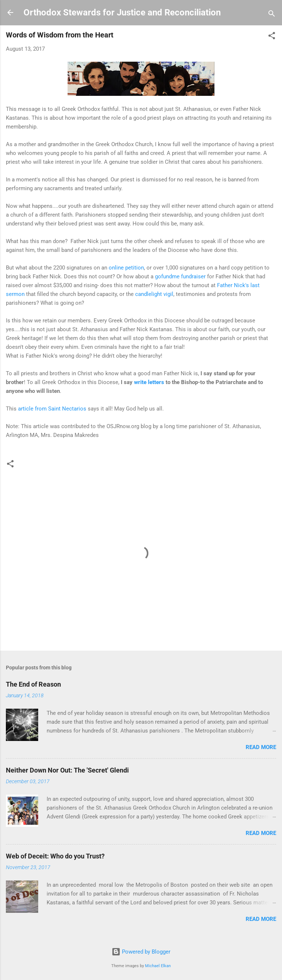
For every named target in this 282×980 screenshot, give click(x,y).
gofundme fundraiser (180, 276)
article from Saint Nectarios (52, 409)
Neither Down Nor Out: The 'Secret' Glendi (67, 770)
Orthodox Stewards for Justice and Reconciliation (122, 12)
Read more (261, 747)
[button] (272, 37)
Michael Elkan (158, 966)
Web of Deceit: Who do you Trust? (55, 856)
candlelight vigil (154, 294)
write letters (149, 382)
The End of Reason (33, 684)
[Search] (272, 15)
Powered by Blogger (141, 952)
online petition (126, 268)
